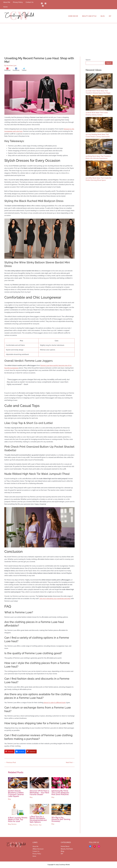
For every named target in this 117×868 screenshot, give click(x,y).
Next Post (70, 763)
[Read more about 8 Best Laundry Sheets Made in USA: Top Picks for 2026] (18, 809)
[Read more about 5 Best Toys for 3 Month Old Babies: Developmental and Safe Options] (39, 809)
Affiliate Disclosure (38, 849)
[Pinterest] (43, 6)
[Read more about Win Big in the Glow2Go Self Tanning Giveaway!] (61, 809)
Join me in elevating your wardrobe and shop (55, 599)
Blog (9, 799)
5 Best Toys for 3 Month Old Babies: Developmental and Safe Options (38, 819)
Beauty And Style (67, 849)
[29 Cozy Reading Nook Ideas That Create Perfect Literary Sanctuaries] (99, 125)
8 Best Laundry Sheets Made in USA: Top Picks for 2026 (18, 819)
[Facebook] (42, 3)
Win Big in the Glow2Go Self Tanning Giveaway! (61, 819)
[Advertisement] (58, 37)
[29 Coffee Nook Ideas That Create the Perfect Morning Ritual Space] (99, 168)
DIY (62, 854)
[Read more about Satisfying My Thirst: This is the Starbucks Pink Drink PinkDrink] (61, 783)
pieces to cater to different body (55, 703)
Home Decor (65, 846)
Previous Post (10, 763)
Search (88, 60)
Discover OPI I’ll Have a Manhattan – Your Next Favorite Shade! (39, 793)
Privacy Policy (37, 854)
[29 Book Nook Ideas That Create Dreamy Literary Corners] (99, 103)
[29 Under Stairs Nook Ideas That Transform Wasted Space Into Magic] (99, 81)
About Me (35, 846)
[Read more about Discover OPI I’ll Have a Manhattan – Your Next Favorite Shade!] (39, 783)
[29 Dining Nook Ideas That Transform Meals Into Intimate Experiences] (99, 146)
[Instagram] (45, 3)
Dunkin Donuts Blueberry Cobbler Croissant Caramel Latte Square (16, 794)
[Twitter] (24, 69)
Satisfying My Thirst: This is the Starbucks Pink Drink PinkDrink (60, 793)
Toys (40, 825)
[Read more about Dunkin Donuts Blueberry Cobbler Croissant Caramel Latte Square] (18, 783)
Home (34, 856)
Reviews (14, 824)
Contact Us (36, 851)
